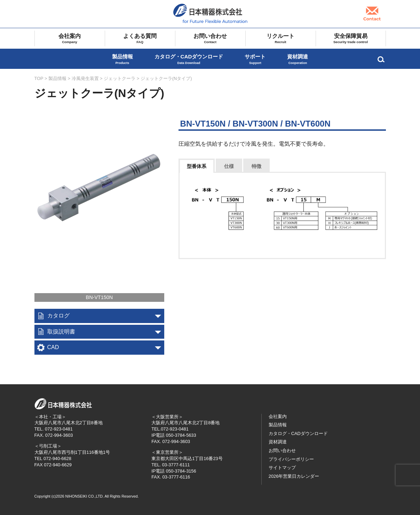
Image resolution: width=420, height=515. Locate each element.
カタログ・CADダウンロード (189, 59)
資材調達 (298, 59)
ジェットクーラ (120, 78)
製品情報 (122, 59)
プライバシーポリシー (291, 459)
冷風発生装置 (85, 78)
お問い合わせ (210, 39)
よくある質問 (140, 39)
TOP (39, 78)
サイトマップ (282, 468)
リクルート (281, 39)
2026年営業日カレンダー (294, 476)
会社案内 (70, 39)
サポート (255, 59)
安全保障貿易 (351, 39)
